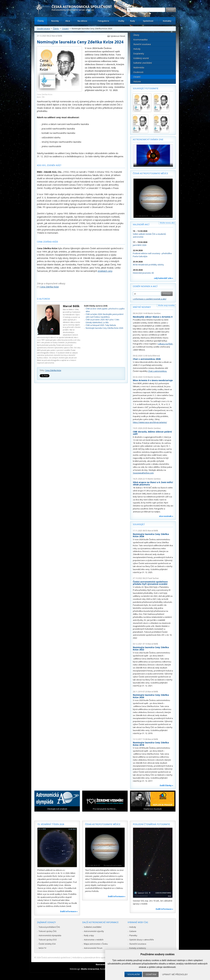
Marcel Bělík (57, 36)
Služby (121, 21)
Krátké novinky (142, 307)
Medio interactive (90, 969)
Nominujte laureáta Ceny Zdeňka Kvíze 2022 (151, 649)
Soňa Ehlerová (154, 356)
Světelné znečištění (143, 63)
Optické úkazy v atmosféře (142, 940)
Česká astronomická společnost (56, 957)
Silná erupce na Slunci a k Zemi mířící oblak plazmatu (153, 483)
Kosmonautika (140, 40)
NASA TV (42, 948)
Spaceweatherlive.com (143, 473)
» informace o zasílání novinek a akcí (150, 299)
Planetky (133, 935)
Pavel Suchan (153, 578)
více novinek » (166, 516)
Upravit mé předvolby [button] (175, 974)
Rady (133, 21)
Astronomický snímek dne (148, 139)
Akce (68, 21)
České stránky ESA (47, 944)
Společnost (148, 21)
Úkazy (136, 35)
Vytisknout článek (118, 36)
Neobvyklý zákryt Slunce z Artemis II (153, 317)
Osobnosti (138, 72)
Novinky (55, 21)
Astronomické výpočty (94, 931)
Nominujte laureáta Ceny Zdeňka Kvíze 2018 (151, 744)
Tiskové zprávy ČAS (48, 931)
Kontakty (167, 21)
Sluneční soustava (142, 44)
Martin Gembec (154, 313)
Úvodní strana (43, 29)
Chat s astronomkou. (158, 371)
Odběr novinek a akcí (145, 286)
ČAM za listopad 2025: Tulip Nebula (101, 325)
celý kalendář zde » (164, 278)
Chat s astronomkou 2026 (147, 359)
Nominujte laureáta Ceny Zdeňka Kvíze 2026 (104, 328)
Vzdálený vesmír (141, 58)
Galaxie (133, 931)
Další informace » (69, 911)
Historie (137, 81)
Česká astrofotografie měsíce (150, 173)
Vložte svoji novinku (166, 305)
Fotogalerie (103, 21)
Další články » (166, 785)
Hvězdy (137, 49)
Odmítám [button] (151, 974)
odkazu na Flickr (165, 344)
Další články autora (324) (96, 306)
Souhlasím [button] (134, 974)
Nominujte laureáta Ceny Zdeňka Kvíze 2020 (151, 696)
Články (41, 21)
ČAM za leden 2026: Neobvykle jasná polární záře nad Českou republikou (105, 316)
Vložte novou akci (167, 223)
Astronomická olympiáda (50, 935)
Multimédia (139, 68)
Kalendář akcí (141, 224)
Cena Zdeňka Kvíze (53, 370)
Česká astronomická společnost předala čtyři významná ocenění (150, 583)
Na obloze (82, 21)
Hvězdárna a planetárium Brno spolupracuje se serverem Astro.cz (102, 957)
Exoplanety (139, 54)
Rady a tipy (89, 935)
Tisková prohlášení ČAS (49, 927)
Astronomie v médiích (94, 940)
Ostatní (65, 29)
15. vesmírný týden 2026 (51, 824)
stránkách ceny (105, 271)
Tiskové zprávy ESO (48, 940)
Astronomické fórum (93, 948)
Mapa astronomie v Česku (96, 944)
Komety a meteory (138, 948)
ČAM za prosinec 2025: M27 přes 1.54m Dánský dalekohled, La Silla (102, 321)
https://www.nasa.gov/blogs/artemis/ (150, 422)
